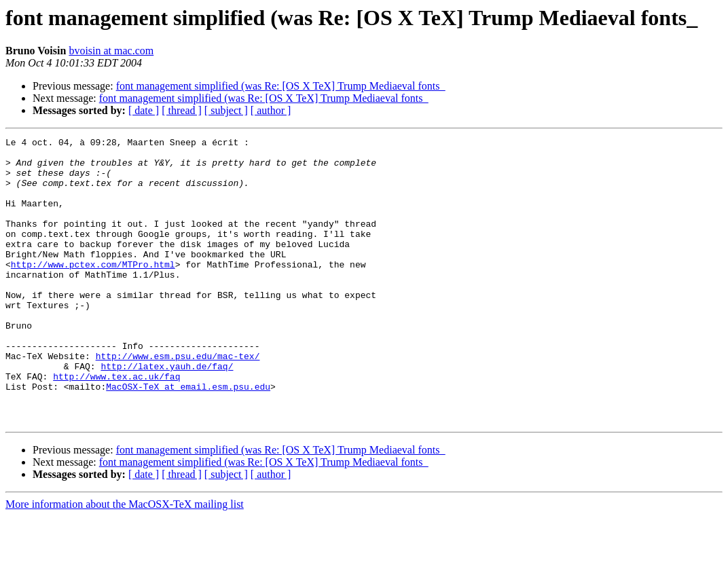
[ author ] (271, 110)
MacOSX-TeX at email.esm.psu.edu (188, 437)
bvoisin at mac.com (111, 51)
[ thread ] (182, 110)
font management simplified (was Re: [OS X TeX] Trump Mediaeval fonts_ (281, 86)
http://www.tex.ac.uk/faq (116, 425)
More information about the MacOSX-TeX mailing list (125, 561)
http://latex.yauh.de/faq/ (167, 413)
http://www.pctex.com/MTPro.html (93, 291)
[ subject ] (226, 110)
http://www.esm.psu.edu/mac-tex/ (178, 401)
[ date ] (144, 110)
